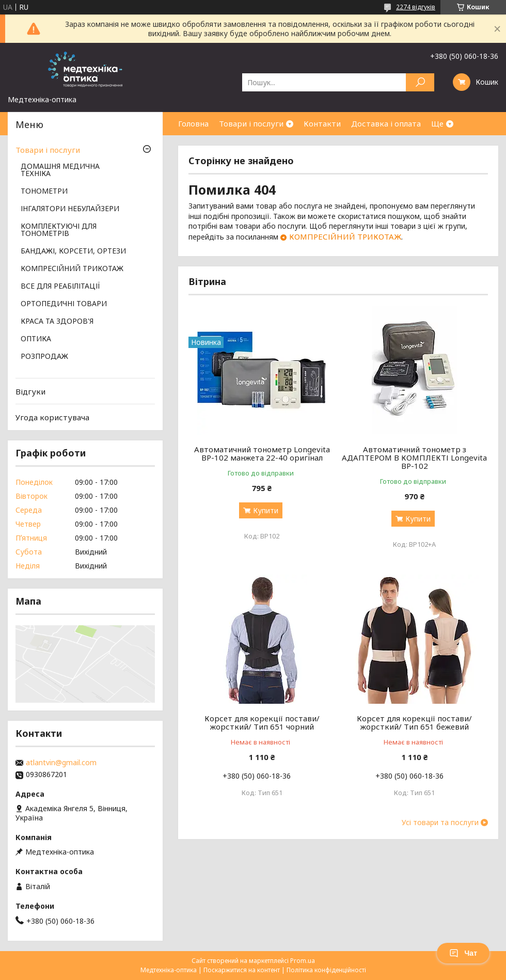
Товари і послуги (251, 123)
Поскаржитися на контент (242, 970)
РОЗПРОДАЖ (44, 357)
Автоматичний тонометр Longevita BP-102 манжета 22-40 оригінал (262, 453)
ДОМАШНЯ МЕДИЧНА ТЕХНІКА (60, 170)
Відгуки (30, 391)
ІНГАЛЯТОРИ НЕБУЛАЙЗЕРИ (70, 209)
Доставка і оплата (386, 123)
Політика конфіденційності (326, 970)
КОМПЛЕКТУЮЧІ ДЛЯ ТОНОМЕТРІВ (59, 230)
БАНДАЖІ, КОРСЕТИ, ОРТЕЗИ (73, 251)
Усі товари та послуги (440, 823)
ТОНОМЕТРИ (44, 192)
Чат (463, 953)
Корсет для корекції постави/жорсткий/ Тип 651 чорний (262, 722)
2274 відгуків (416, 7)
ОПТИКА (36, 339)
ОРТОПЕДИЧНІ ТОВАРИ (64, 304)
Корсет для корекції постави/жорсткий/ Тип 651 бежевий (414, 722)
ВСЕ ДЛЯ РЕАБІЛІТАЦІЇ (60, 287)
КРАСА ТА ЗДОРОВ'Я (57, 322)
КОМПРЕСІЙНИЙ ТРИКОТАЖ (345, 236)
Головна (193, 123)
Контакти (322, 123)
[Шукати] (420, 82)
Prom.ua (303, 961)
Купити (266, 510)
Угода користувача (52, 417)
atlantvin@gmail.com (61, 763)
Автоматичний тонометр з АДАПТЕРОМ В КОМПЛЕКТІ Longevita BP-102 (414, 457)
